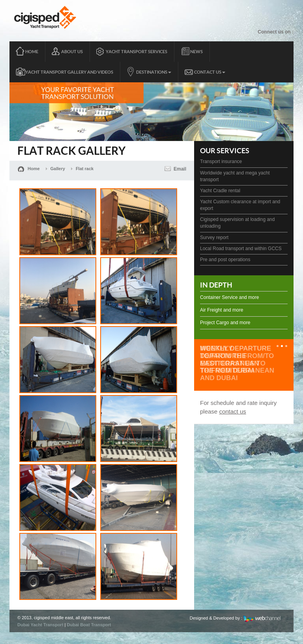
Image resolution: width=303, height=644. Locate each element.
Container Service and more (229, 297)
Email (180, 169)
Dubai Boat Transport (89, 625)
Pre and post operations (225, 260)
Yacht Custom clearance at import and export (240, 205)
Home (32, 52)
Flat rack (85, 169)
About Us (72, 52)
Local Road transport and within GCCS (241, 249)
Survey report (214, 238)
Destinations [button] (154, 72)
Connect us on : (276, 32)
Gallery (58, 169)
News (196, 52)
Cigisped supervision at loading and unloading (237, 223)
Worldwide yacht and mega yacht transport (235, 176)
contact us (232, 411)
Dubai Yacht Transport (40, 625)
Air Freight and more (222, 310)
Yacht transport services (137, 52)
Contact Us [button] (210, 72)
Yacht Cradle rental (220, 191)
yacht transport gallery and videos (69, 72)
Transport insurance (221, 161)
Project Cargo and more (225, 323)
